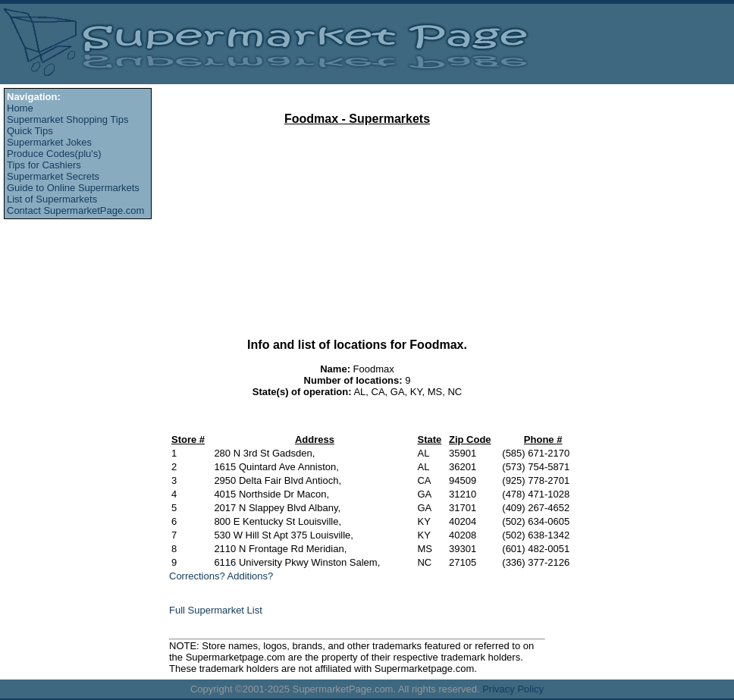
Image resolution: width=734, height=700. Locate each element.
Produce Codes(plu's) (54, 154)
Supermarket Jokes (49, 142)
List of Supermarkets (52, 199)
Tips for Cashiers (44, 165)
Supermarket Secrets (53, 176)
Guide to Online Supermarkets (73, 188)
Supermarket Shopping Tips (67, 119)
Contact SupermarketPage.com (75, 210)
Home (20, 108)
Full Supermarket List (216, 610)
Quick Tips (30, 131)
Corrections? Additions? (221, 576)
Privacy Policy (513, 689)
